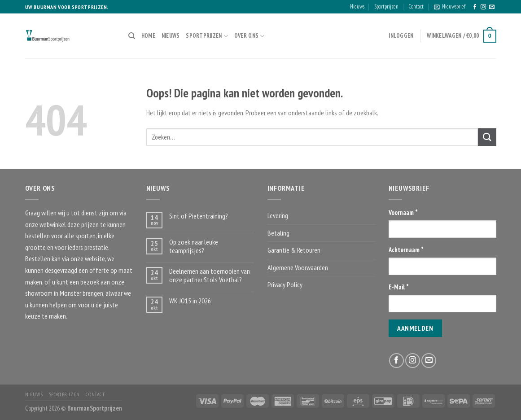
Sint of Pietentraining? (199, 216)
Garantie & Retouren (294, 250)
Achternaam (406, 250)
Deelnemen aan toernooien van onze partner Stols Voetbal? (210, 276)
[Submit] (487, 137)
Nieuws (357, 7)
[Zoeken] (132, 36)
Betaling (278, 233)
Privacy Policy (285, 284)
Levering (278, 215)
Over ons (250, 36)
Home (148, 36)
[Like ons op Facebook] (475, 7)
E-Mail (399, 287)
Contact (416, 7)
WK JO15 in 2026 (190, 301)
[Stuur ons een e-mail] (492, 7)
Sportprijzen (386, 7)
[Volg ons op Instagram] (483, 7)
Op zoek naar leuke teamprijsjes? (194, 246)
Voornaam (403, 212)
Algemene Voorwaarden (298, 267)
